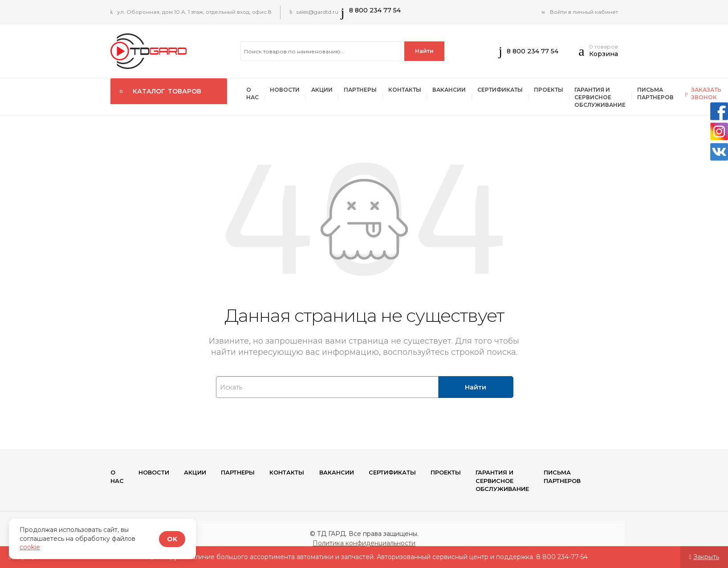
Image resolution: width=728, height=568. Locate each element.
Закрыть (706, 557)
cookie (30, 547)
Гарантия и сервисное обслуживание (617, 98)
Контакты (414, 91)
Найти (424, 51)
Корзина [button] (604, 54)
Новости (288, 91)
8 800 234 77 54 (380, 10)
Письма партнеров (675, 94)
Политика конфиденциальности (364, 545)
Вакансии (460, 91)
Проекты (564, 91)
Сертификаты (513, 91)
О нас (253, 94)
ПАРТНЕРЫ (367, 91)
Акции (327, 91)
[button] (584, 53)
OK (172, 539)
